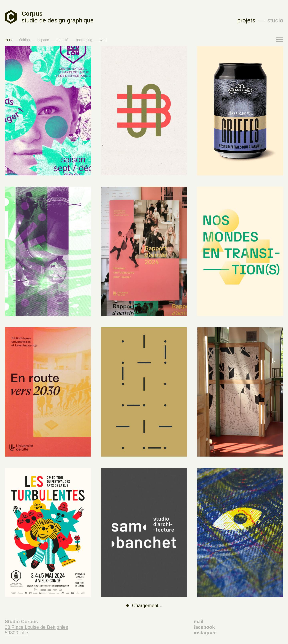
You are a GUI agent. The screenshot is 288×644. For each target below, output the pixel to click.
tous (8, 40)
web (103, 40)
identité (62, 40)
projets (246, 20)
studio (275, 20)
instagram (205, 633)
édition (24, 40)
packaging (84, 40)
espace (43, 40)
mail (199, 621)
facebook (204, 627)
